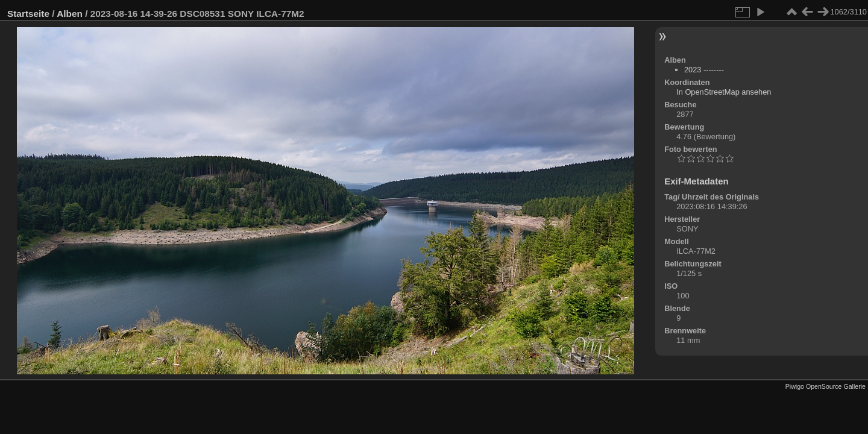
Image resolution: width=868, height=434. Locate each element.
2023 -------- (704, 70)
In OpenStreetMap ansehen (724, 92)
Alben (70, 14)
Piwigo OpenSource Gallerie (826, 386)
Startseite (28, 14)
